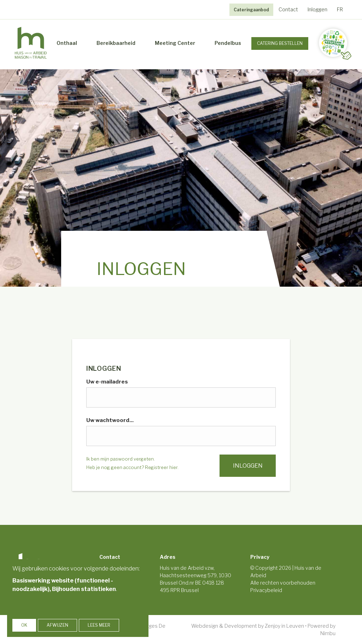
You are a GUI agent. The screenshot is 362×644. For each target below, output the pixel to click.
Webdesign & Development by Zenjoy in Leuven (248, 625)
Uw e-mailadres (107, 381)
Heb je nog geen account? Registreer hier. (132, 467)
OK (24, 625)
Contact (288, 9)
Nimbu (328, 633)
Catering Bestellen (280, 43)
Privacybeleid (266, 589)
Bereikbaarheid (116, 43)
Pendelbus (228, 43)
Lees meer (99, 625)
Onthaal (67, 43)
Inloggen (317, 9)
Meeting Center (175, 43)
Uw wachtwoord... (110, 420)
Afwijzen (57, 625)
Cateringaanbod (251, 10)
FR (340, 9)
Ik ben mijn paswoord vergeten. (121, 458)
